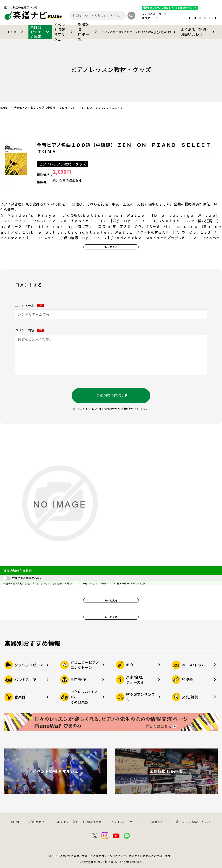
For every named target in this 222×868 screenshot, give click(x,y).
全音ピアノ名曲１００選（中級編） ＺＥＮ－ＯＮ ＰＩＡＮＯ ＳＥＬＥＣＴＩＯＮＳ (124, 148)
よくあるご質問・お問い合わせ (198, 32)
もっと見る (111, 247)
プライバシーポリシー (126, 822)
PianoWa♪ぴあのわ (140, 32)
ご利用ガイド (38, 822)
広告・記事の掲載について (192, 822)
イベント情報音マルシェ (64, 32)
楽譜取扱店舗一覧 (88, 32)
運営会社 (158, 822)
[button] (189, 18)
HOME (16, 32)
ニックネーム (29, 305)
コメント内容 (29, 330)
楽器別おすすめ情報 (40, 32)
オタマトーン (150, 18)
